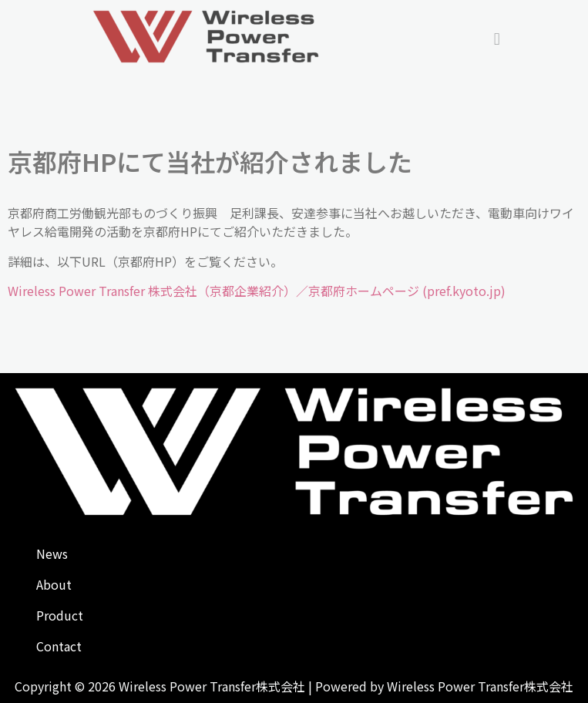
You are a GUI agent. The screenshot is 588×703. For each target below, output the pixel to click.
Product (60, 615)
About (54, 584)
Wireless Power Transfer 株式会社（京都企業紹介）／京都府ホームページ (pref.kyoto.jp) (257, 291)
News (52, 553)
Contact (59, 646)
